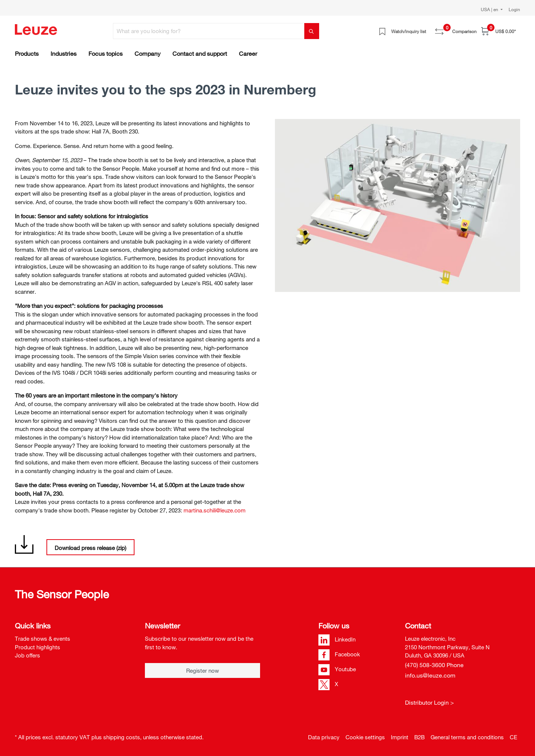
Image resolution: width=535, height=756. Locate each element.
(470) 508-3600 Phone (434, 665)
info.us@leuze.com (430, 675)
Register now (202, 670)
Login (514, 9)
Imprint (400, 737)
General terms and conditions (467, 737)
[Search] (312, 31)
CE (513, 737)
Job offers (27, 655)
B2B (419, 737)
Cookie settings (365, 737)
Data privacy (324, 737)
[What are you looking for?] (209, 31)
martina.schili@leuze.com (215, 510)
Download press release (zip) (90, 548)
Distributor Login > (429, 702)
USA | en (490, 9)
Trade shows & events (43, 638)
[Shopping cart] (498, 31)
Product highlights (38, 647)
